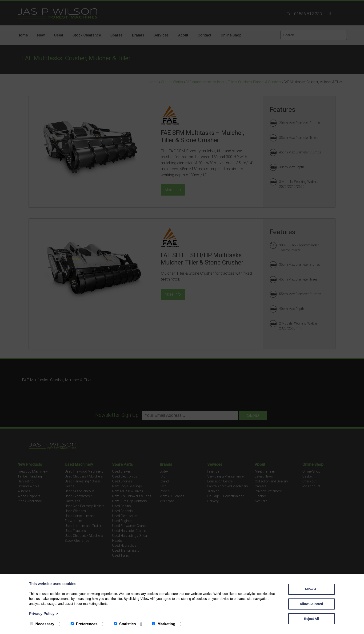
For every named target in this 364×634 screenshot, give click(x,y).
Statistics (125, 624)
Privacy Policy (44, 614)
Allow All (311, 589)
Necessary (42, 624)
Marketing (164, 624)
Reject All (311, 619)
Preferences (84, 624)
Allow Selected (311, 604)
